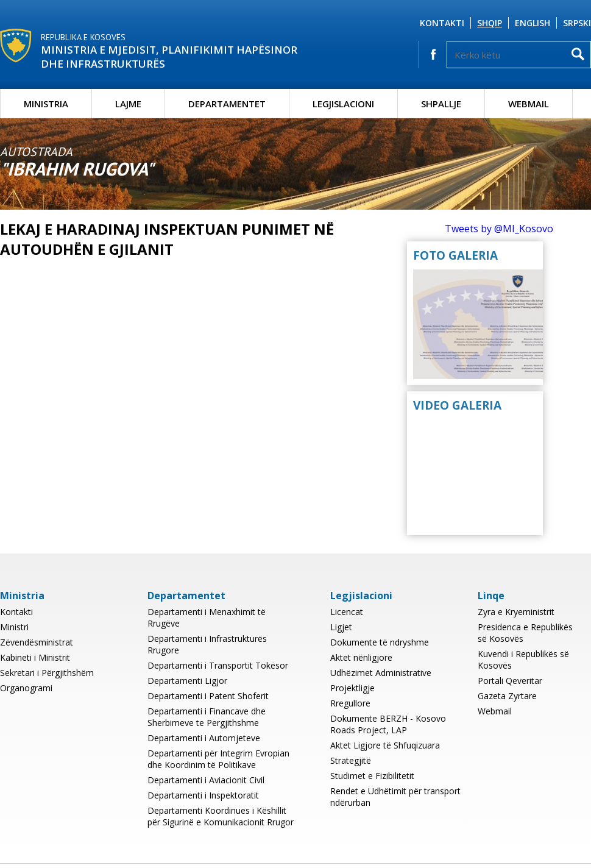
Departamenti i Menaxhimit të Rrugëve (207, 617)
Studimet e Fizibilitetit (372, 776)
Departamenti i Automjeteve (204, 738)
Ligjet (341, 627)
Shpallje (441, 104)
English (533, 23)
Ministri (14, 627)
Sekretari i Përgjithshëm (47, 673)
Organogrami (26, 688)
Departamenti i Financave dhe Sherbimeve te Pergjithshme (207, 717)
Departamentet (227, 104)
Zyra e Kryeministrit (516, 612)
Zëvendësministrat (37, 642)
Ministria (46, 104)
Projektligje (352, 688)
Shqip (490, 23)
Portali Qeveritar (510, 681)
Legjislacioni (343, 104)
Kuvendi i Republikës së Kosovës (523, 660)
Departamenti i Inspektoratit (203, 795)
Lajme (128, 104)
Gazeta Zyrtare (507, 696)
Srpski (577, 23)
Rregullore (350, 703)
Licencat (347, 612)
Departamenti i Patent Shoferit (208, 696)
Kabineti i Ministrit (35, 657)
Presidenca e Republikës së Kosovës (525, 633)
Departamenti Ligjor (187, 681)
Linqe (491, 596)
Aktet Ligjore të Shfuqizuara (385, 745)
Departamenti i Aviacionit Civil (206, 780)
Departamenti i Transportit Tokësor (218, 665)
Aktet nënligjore (361, 657)
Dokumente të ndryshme (380, 642)
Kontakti (442, 23)
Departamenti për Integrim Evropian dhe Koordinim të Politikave (218, 759)
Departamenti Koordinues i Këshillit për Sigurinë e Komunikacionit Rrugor (221, 816)
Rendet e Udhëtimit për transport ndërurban (395, 797)
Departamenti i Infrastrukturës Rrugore (207, 644)
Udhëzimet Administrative (381, 673)
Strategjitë (351, 760)
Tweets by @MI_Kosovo (499, 229)
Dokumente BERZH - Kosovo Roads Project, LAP (388, 724)
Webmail (529, 104)
